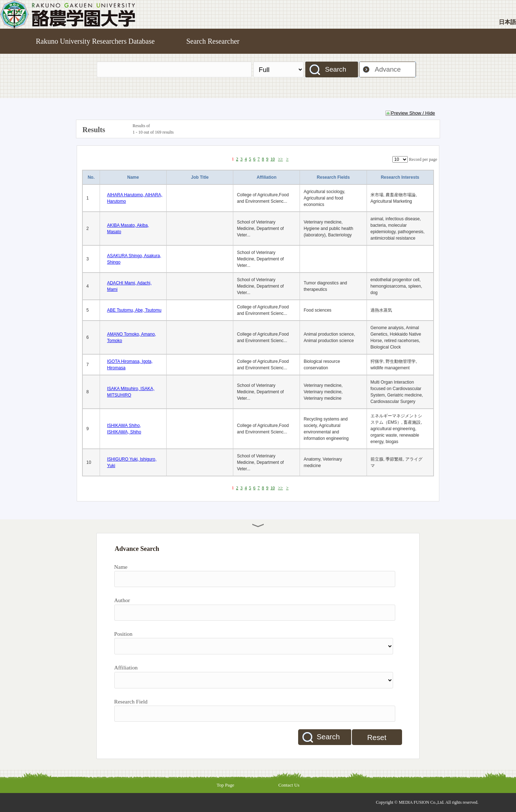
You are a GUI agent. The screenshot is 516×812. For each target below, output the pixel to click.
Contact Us (289, 785)
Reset (377, 737)
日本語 (507, 22)
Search (336, 69)
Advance (388, 69)
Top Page (225, 785)
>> (281, 159)
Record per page (423, 159)
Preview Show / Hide (413, 113)
